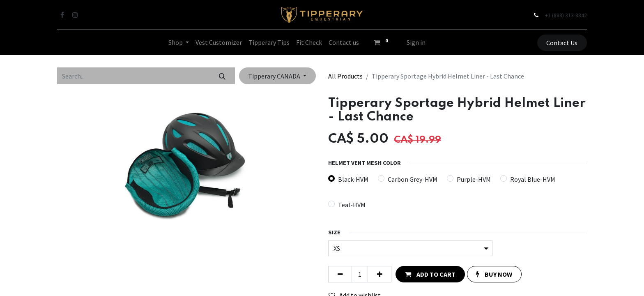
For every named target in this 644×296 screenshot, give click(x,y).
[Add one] (379, 274)
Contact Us (562, 43)
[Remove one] (340, 274)
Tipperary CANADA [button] (275, 76)
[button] (430, 274)
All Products (345, 76)
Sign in (416, 42)
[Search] (222, 76)
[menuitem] (219, 42)
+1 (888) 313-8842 (566, 15)
